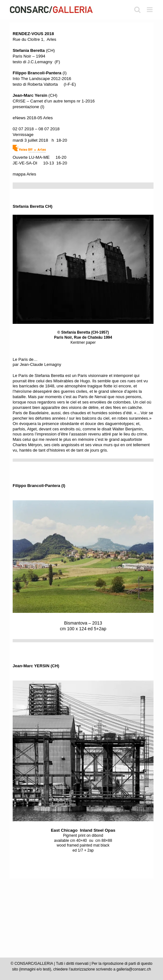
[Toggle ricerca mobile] (137, 10)
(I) (40, 73)
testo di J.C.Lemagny (32, 62)
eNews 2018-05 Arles (33, 118)
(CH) (34, 50)
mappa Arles (24, 174)
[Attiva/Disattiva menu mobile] (150, 10)
